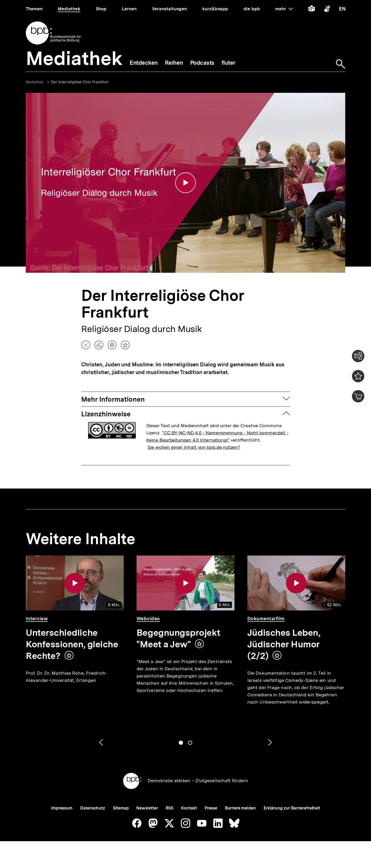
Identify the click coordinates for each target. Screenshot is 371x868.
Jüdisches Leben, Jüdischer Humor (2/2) (284, 644)
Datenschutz (93, 808)
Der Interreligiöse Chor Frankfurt (80, 82)
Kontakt (189, 808)
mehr (284, 9)
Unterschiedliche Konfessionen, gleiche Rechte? (72, 644)
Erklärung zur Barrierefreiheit (292, 808)
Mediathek (35, 82)
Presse (211, 808)
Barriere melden (240, 808)
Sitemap (121, 808)
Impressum (62, 808)
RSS (170, 808)
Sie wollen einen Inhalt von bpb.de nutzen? (194, 447)
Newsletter (147, 808)
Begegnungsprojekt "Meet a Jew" (178, 638)
